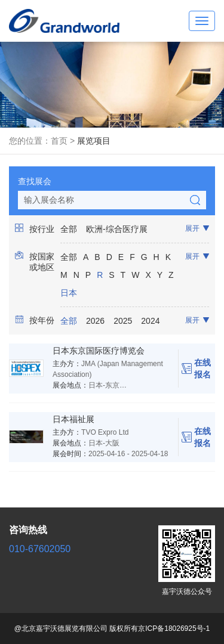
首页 (59, 141)
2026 (95, 321)
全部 (69, 229)
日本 (69, 293)
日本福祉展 (73, 419)
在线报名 (196, 369)
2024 (150, 321)
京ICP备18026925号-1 (174, 628)
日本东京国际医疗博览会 (99, 351)
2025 (123, 321)
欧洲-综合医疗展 (117, 229)
